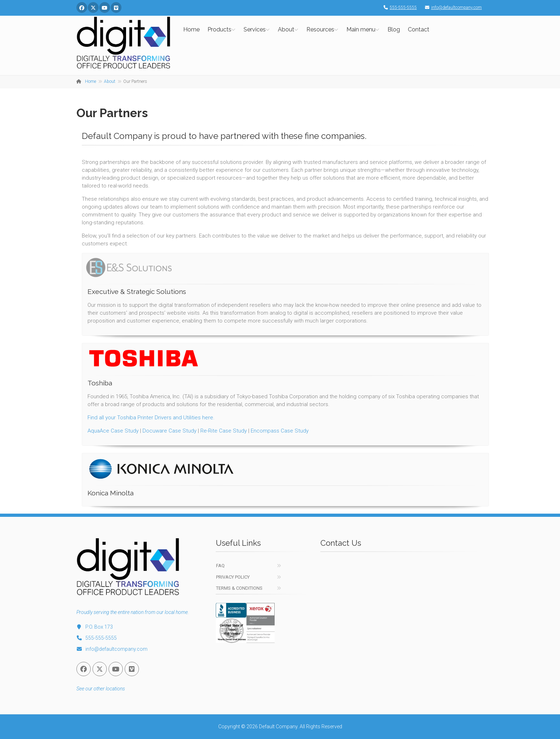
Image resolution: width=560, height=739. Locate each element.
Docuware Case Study (169, 431)
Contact (419, 29)
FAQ (220, 566)
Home (191, 29)
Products (219, 29)
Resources (320, 29)
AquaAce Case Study (113, 431)
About (286, 29)
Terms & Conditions (239, 588)
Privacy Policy (233, 577)
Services (255, 29)
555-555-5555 (398, 8)
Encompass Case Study (280, 431)
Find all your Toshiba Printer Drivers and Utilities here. (151, 418)
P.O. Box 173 (95, 627)
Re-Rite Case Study (224, 431)
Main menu (361, 29)
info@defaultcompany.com (452, 8)
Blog (394, 29)
